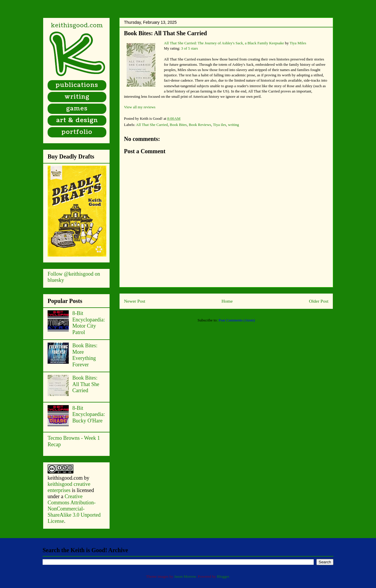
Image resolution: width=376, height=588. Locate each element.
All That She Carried (152, 125)
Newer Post (135, 301)
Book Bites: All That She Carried (165, 33)
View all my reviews (140, 107)
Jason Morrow (185, 576)
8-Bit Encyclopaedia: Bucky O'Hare (89, 414)
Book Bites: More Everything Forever (85, 355)
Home (227, 301)
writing (234, 125)
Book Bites (178, 125)
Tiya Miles (298, 43)
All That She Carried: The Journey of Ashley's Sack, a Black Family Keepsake (224, 43)
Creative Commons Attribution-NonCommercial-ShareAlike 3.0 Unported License (74, 509)
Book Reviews (200, 125)
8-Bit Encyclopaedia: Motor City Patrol (89, 323)
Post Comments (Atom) (237, 320)
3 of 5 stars (190, 48)
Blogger (223, 576)
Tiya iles (220, 125)
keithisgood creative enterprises (69, 487)
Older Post (319, 301)
